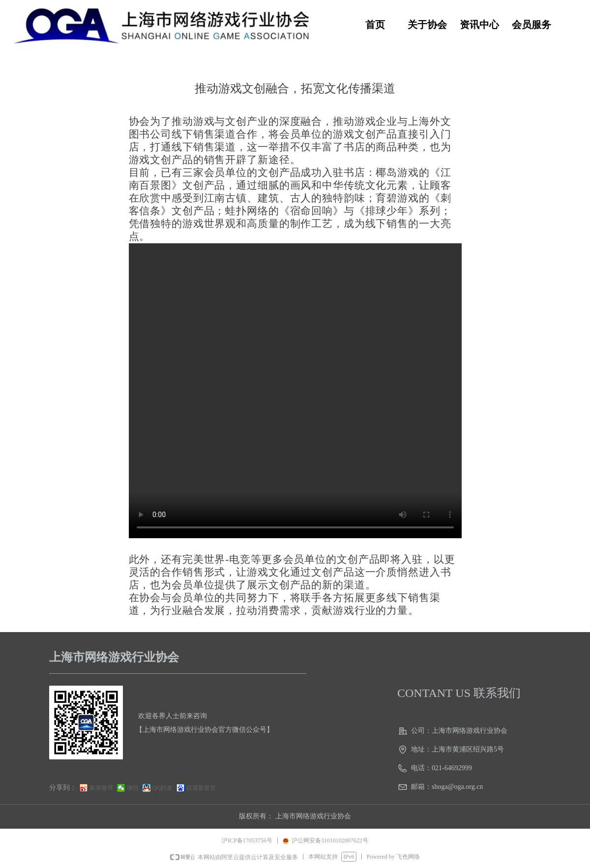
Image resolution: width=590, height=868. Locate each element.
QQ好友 (162, 788)
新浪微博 (101, 788)
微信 (133, 788)
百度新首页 (201, 788)
